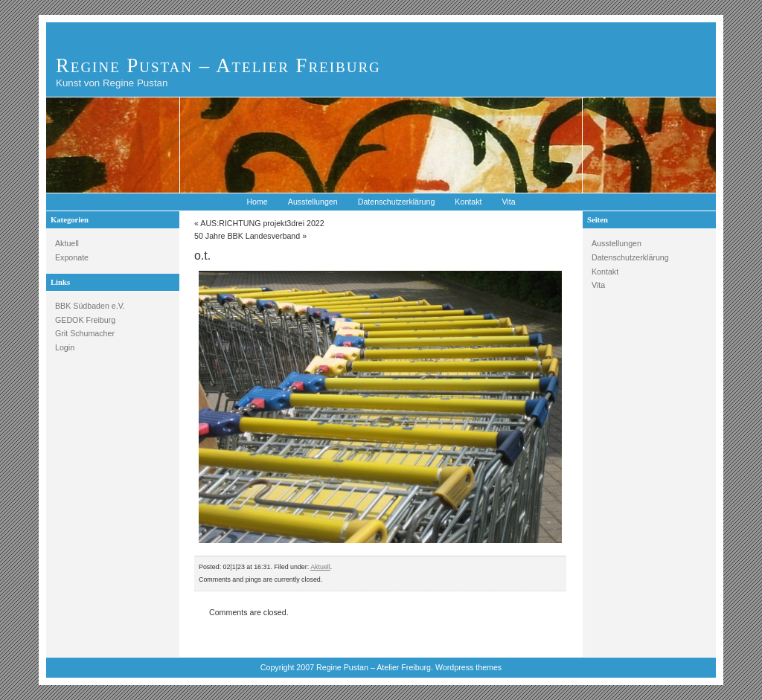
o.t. (202, 256)
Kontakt (468, 202)
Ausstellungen (313, 202)
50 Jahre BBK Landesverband (247, 236)
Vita (508, 202)
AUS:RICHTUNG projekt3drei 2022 (262, 223)
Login (65, 347)
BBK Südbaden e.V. (90, 306)
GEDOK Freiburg (85, 320)
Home (257, 202)
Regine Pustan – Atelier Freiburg (218, 65)
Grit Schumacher (85, 333)
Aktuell (67, 243)
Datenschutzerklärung (397, 202)
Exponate (72, 257)
